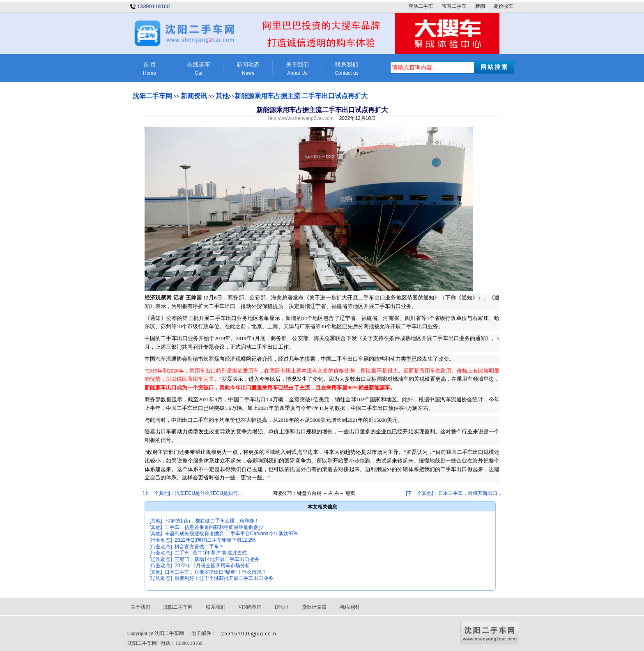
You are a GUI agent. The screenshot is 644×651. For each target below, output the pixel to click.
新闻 (480, 6)
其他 (222, 96)
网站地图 (349, 607)
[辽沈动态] (161, 559)
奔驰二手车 (421, 6)
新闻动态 (248, 69)
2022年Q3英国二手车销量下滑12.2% (215, 540)
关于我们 (297, 69)
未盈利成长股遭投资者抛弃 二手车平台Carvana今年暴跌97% (231, 534)
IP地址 (282, 607)
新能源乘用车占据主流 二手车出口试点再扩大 (301, 96)
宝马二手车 (454, 6)
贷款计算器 (314, 607)
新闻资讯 (194, 96)
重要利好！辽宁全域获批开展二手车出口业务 (224, 578)
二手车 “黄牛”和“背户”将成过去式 (210, 553)
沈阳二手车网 (152, 96)
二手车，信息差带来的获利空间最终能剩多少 (214, 527)
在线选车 (199, 69)
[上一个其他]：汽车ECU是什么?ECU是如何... (192, 493)
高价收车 (504, 6)
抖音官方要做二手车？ (199, 547)
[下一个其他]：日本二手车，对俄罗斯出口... (454, 493)
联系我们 (347, 69)
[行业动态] (161, 540)
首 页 (149, 69)
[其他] (156, 521)
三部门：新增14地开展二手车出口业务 (217, 559)
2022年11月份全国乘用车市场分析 (212, 566)
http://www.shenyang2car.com (301, 118)
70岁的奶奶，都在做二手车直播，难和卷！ (212, 521)
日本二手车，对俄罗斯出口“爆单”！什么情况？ (216, 572)
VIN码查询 (250, 607)
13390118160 (154, 6)
